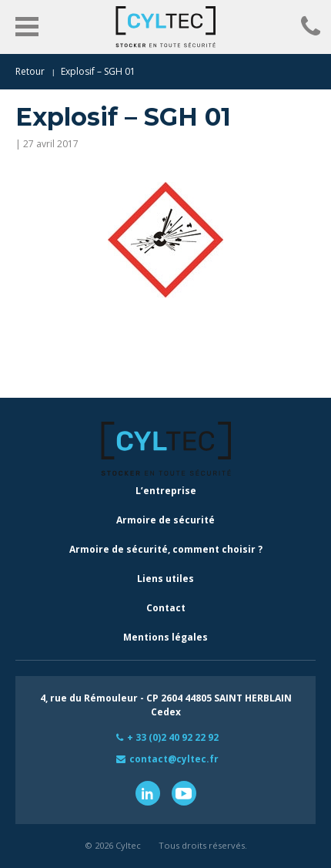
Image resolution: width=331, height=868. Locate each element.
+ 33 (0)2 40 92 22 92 (173, 737)
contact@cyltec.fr (174, 759)
